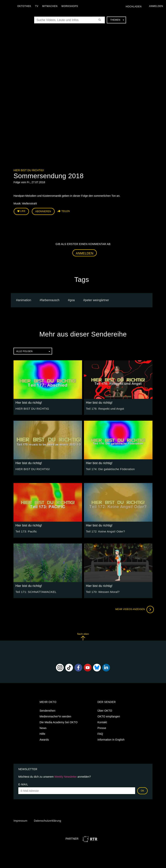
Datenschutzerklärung (47, 820)
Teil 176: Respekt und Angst (103, 407)
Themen (117, 20)
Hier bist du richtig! (29, 170)
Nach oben (83, 635)
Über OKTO (105, 709)
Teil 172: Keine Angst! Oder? (104, 530)
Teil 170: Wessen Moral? (101, 591)
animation (24, 299)
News (43, 727)
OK (142, 790)
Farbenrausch (50, 299)
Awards (44, 738)
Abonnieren (43, 211)
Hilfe (42, 733)
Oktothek (25, 6)
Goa (72, 299)
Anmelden (85, 252)
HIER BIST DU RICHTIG (31, 407)
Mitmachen (51, 6)
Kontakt (102, 721)
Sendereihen (47, 709)
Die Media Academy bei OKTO (59, 721)
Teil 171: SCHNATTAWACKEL (34, 591)
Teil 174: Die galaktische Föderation (108, 468)
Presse (102, 727)
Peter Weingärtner (97, 299)
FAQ (100, 733)
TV (38, 6)
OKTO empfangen (109, 715)
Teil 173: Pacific (25, 530)
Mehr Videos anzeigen (133, 608)
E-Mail (23, 783)
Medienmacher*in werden (55, 715)
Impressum (20, 820)
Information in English (111, 738)
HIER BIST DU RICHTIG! (31, 468)
